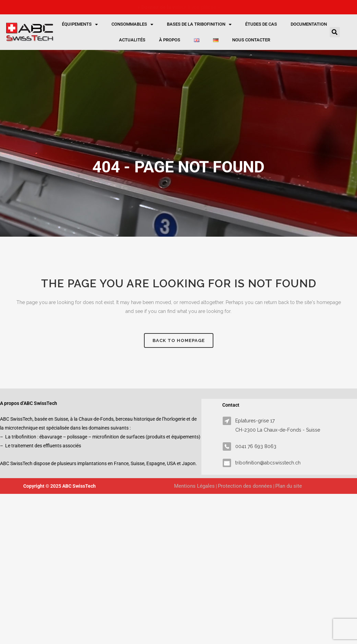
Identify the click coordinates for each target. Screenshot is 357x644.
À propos (170, 40)
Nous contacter (251, 40)
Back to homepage (179, 340)
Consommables (132, 24)
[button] (335, 32)
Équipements (80, 24)
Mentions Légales (194, 486)
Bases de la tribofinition (199, 24)
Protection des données (245, 486)
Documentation (309, 24)
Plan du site (289, 486)
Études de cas (261, 24)
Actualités (132, 40)
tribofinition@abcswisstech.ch (268, 463)
